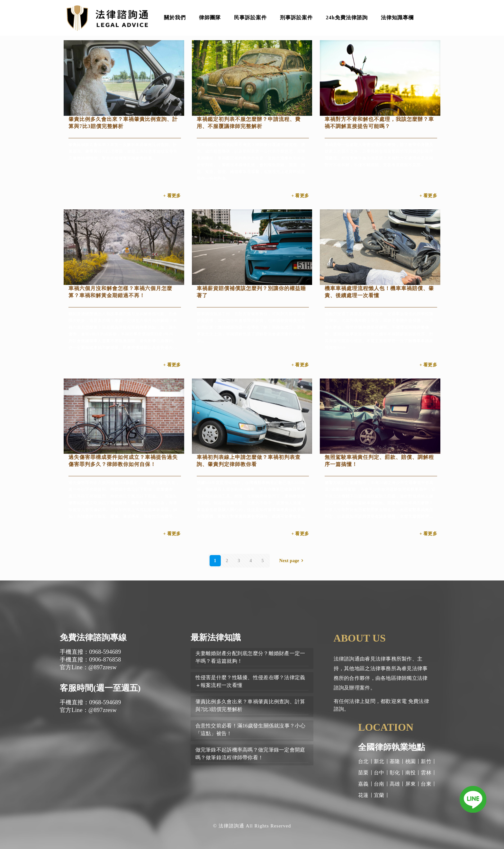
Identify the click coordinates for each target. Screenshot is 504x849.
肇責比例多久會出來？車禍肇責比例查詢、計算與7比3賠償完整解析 (250, 705)
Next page (292, 561)
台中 (379, 773)
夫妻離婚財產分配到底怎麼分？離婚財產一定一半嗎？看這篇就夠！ (250, 657)
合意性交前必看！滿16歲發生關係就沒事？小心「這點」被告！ (250, 730)
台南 (379, 784)
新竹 (426, 761)
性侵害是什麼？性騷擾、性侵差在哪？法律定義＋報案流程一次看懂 (250, 681)
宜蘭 (379, 795)
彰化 (395, 773)
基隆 (395, 761)
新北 (379, 761)
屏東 (411, 784)
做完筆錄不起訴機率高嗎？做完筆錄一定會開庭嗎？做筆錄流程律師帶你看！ (250, 754)
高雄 (395, 784)
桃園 (411, 761)
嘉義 (363, 784)
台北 (363, 761)
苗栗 (363, 773)
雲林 (426, 773)
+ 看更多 (172, 196)
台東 (426, 784)
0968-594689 (105, 652)
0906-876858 (105, 660)
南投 (411, 773)
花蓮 (363, 795)
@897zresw (103, 667)
